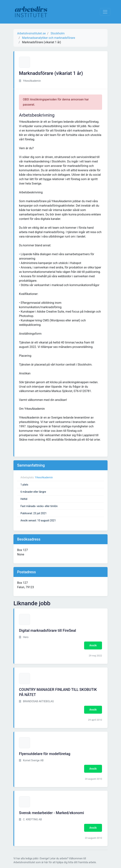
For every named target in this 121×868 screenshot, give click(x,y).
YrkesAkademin (44, 477)
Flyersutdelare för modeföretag (45, 754)
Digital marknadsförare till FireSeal (47, 630)
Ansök (93, 645)
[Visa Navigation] (105, 12)
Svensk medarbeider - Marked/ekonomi (51, 813)
